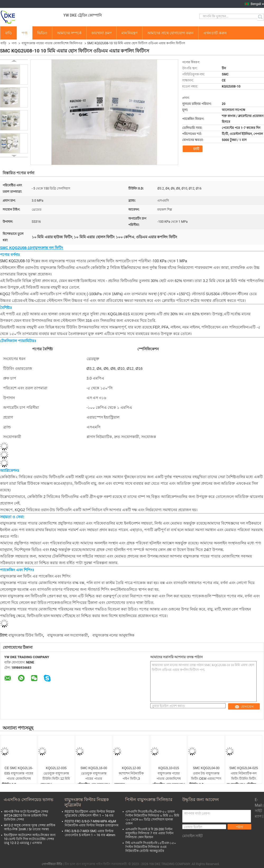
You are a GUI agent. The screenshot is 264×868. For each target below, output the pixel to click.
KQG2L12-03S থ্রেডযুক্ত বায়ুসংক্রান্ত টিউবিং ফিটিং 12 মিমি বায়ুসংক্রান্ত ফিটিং (56, 774)
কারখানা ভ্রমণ (101, 33)
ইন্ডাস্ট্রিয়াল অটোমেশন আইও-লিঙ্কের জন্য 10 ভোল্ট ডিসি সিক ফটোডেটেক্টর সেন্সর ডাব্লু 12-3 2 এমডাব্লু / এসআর (30, 839)
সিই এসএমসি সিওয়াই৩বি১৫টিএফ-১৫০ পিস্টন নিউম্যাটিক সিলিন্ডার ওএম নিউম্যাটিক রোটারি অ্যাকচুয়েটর (151, 847)
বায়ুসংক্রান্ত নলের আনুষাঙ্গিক (113, 635)
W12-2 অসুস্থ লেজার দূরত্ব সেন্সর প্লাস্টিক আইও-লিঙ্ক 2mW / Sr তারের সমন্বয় (30, 827)
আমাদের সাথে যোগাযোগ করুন (170, 33)
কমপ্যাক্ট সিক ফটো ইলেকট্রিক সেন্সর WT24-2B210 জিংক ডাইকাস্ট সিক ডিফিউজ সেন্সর (26, 816)
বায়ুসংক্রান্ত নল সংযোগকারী (68, 635)
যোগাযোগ (244, 707)
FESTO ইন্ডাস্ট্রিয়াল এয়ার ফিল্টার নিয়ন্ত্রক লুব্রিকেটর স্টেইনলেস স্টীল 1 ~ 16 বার (90, 814)
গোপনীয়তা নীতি (52, 864)
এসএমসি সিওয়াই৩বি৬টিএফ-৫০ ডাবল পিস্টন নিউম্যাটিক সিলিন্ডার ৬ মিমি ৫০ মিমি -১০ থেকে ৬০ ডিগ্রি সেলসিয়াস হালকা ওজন (152, 818)
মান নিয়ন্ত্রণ (129, 33)
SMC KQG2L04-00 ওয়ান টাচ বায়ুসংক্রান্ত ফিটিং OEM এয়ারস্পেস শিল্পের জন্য (206, 774)
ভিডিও (42, 33)
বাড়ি (8, 33)
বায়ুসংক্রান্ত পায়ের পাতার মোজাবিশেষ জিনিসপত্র (52, 43)
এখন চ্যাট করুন (215, 33)
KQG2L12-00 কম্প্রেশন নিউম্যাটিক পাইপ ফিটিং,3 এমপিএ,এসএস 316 (131, 774)
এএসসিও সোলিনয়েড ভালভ (29, 800)
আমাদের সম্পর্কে (69, 33)
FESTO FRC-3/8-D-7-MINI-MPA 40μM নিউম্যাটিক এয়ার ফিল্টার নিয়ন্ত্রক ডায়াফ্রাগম (92, 823)
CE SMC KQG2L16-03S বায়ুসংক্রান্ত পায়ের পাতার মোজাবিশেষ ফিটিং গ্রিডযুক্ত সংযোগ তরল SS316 (19, 774)
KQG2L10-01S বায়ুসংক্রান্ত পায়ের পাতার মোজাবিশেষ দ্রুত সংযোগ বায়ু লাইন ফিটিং (169, 774)
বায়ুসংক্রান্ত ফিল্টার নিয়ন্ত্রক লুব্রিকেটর (87, 802)
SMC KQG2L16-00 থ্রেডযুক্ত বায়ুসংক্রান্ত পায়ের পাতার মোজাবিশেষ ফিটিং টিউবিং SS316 (94, 774)
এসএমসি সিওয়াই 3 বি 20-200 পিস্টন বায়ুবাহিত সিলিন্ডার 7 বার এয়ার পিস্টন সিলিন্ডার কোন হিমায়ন (149, 833)
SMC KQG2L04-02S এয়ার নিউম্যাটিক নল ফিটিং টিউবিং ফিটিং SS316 (244, 774)
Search (261, 17)
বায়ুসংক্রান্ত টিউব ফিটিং (26, 635)
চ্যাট (193, 149)
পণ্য (25, 33)
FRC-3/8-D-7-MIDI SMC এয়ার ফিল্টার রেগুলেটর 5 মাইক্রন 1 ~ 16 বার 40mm (90, 833)
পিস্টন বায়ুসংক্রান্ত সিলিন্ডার (149, 800)
